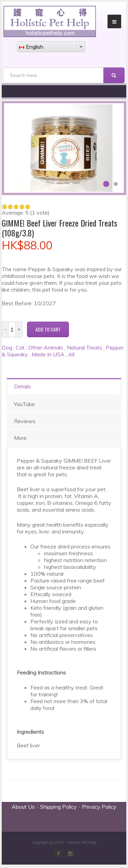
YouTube (24, 404)
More (20, 438)
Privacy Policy (99, 807)
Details (23, 386)
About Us (23, 807)
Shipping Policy (58, 807)
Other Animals (46, 347)
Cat (20, 347)
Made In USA (48, 354)
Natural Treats (84, 347)
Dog (7, 347)
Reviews (25, 421)
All (71, 354)
